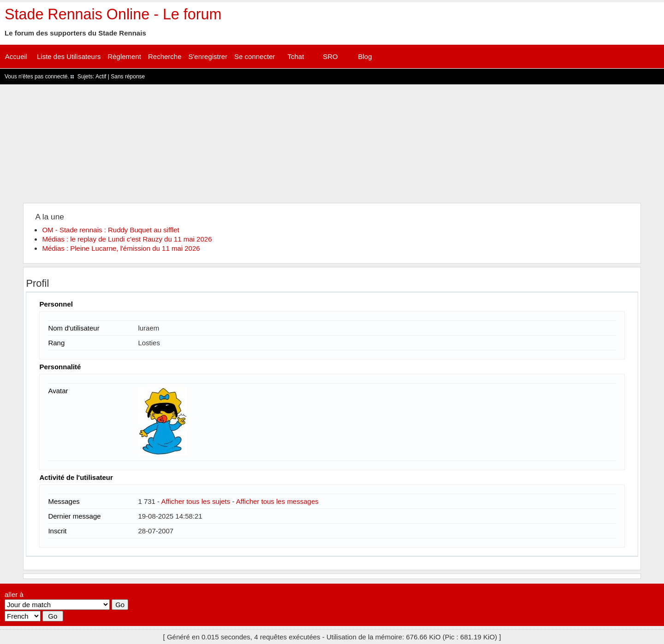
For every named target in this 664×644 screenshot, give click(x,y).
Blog (365, 56)
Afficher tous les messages (277, 501)
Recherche (165, 56)
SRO (330, 56)
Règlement (124, 56)
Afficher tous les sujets (196, 501)
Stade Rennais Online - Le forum (113, 14)
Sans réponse (128, 77)
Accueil (16, 56)
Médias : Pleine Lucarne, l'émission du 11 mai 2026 (121, 248)
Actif (101, 77)
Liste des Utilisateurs (69, 56)
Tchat (296, 56)
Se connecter (255, 56)
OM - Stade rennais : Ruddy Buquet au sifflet (110, 230)
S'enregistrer (208, 56)
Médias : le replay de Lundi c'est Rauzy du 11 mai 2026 (127, 239)
